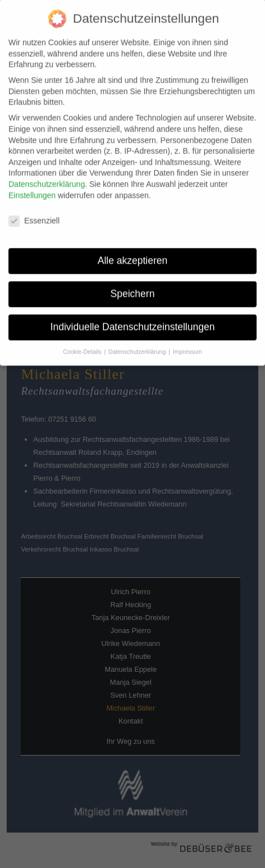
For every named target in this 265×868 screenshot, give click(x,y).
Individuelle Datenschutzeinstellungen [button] (133, 320)
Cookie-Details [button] (83, 345)
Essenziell (34, 214)
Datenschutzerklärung (47, 178)
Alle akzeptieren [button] (133, 254)
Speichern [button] (133, 287)
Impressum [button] (188, 345)
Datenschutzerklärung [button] (138, 345)
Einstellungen (32, 188)
